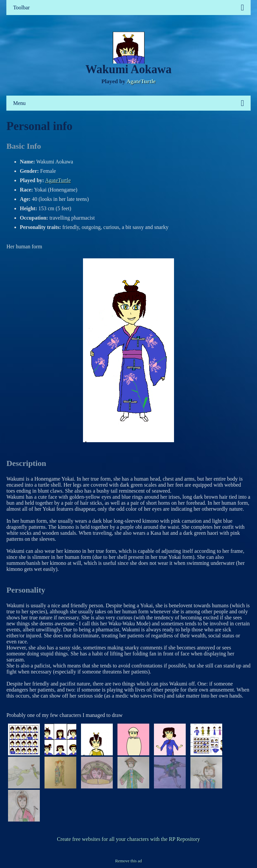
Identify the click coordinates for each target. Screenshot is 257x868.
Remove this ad (128, 861)
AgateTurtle (141, 81)
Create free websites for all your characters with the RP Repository (128, 839)
